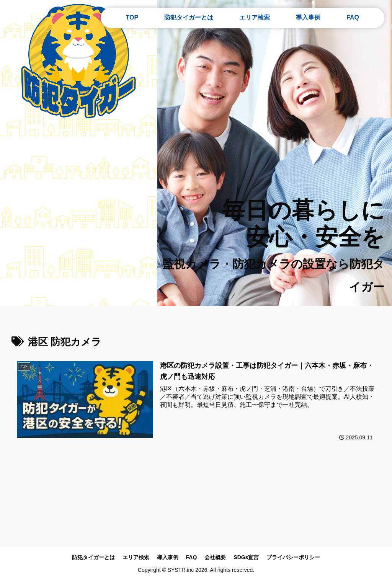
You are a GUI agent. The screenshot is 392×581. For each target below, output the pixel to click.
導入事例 (168, 557)
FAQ (192, 557)
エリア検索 (136, 557)
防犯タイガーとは (93, 557)
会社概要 (215, 557)
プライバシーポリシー (293, 557)
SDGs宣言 (246, 557)
